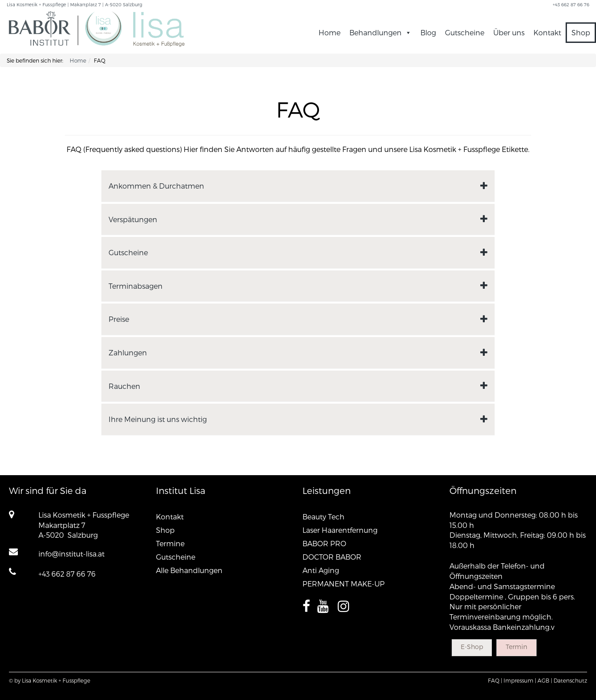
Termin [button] (516, 647)
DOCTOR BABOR (332, 557)
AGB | (545, 680)
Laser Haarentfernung (340, 530)
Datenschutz (570, 680)
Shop (581, 32)
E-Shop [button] (472, 647)
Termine (170, 543)
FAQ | (495, 680)
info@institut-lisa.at (71, 554)
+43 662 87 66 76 (67, 574)
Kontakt (547, 32)
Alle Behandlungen (189, 570)
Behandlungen (380, 32)
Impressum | (520, 680)
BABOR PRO (324, 543)
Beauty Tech (323, 517)
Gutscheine (465, 32)
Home (329, 32)
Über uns (509, 32)
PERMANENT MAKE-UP (344, 584)
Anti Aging (321, 570)
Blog (428, 32)
